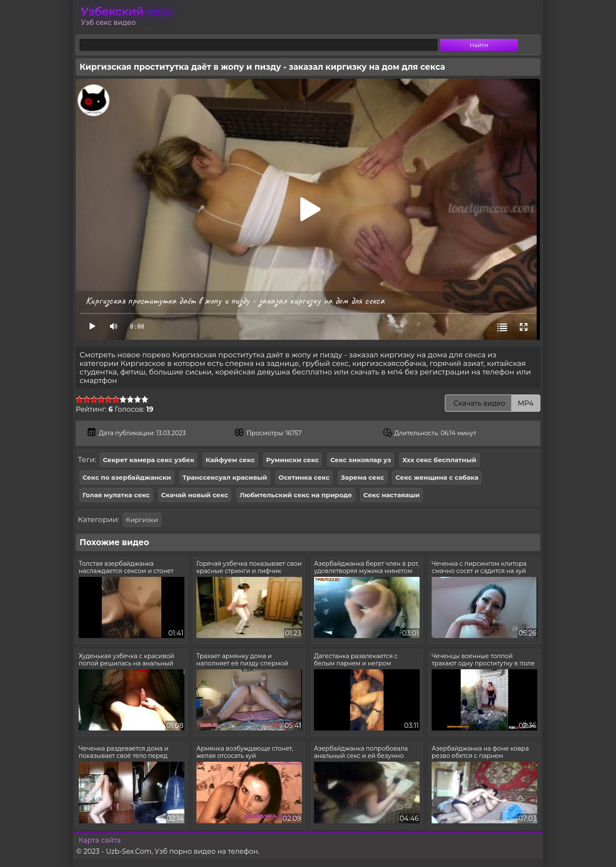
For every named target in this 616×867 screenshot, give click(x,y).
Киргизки (142, 520)
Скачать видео (493, 403)
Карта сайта (100, 840)
